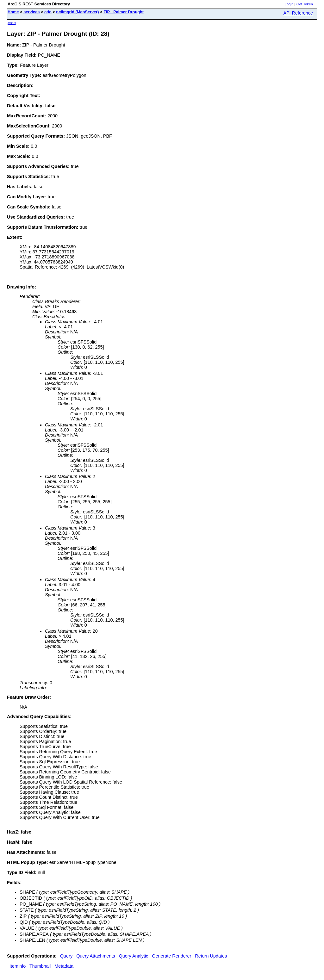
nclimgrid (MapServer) (77, 12)
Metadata (64, 966)
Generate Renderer (171, 956)
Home (13, 12)
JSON (12, 23)
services (31, 12)
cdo (48, 12)
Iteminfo (18, 966)
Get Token (305, 4)
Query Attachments (96, 956)
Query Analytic (134, 956)
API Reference (298, 13)
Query (66, 956)
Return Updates (211, 956)
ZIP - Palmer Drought (124, 12)
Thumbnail (40, 966)
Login (289, 4)
